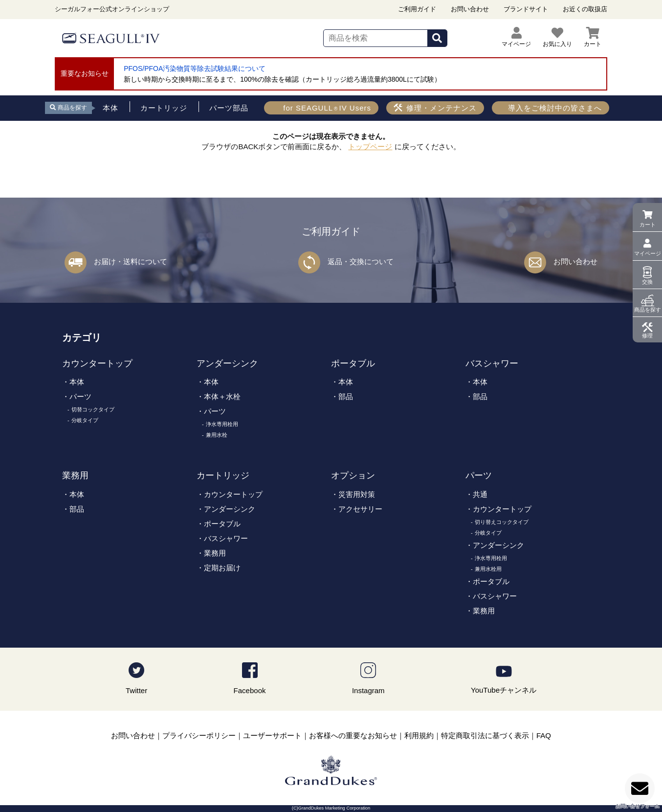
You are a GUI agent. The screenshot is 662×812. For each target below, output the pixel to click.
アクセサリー (360, 509)
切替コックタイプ (93, 409)
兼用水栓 (217, 435)
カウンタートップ (97, 363)
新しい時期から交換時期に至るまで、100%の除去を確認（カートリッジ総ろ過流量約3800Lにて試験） (282, 79)
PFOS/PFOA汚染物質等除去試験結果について (195, 68)
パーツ (80, 396)
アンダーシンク (227, 363)
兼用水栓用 (488, 569)
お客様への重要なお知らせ (353, 735)
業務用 (75, 475)
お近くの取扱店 (585, 9)
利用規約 (419, 735)
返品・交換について (361, 261)
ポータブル (353, 363)
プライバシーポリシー (199, 735)
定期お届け (222, 568)
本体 (77, 382)
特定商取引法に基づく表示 (485, 735)
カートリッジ (223, 475)
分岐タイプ (85, 420)
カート (648, 225)
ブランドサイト (526, 9)
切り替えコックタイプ (502, 522)
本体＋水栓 (222, 396)
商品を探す (648, 310)
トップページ (370, 147)
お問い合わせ (470, 9)
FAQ (544, 735)
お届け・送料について (131, 261)
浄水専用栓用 (222, 424)
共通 (480, 494)
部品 (346, 396)
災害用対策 (357, 494)
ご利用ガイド (417, 9)
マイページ (648, 253)
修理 (647, 336)
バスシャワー (492, 363)
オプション (353, 475)
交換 (647, 282)
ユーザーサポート (272, 735)
